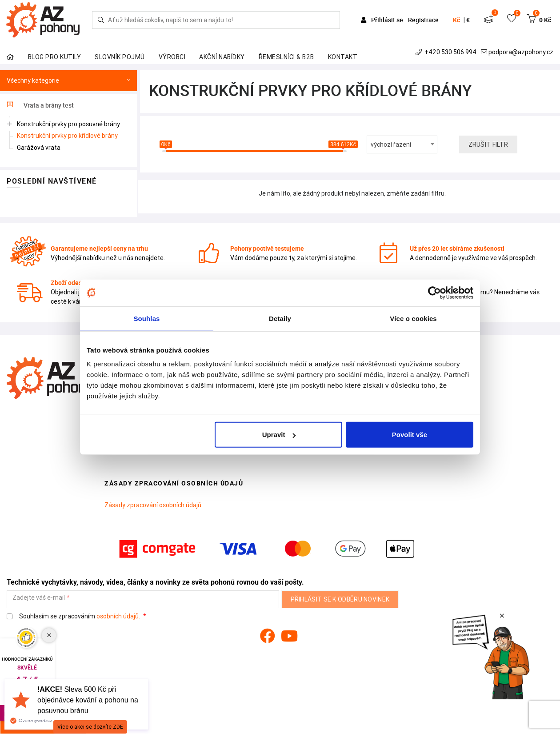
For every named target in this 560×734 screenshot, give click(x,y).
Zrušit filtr (488, 144)
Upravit (279, 435)
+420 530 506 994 (447, 52)
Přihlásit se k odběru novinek (340, 599)
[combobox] (402, 144)
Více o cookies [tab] (413, 318)
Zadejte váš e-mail (39, 598)
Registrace (423, 20)
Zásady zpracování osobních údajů (153, 505)
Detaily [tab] (280, 318)
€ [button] (468, 20)
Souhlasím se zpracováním (74, 616)
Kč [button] (456, 20)
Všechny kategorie (68, 81)
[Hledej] (101, 20)
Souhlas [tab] (146, 318)
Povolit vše (410, 435)
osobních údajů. (118, 616)
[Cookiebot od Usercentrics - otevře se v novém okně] (434, 293)
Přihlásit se (383, 20)
